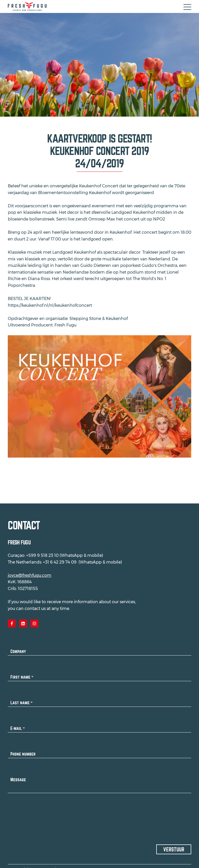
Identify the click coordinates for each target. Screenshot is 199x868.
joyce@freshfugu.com (30, 572)
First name (22, 674)
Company (18, 648)
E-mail (18, 725)
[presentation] (47, 811)
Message (18, 776)
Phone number (23, 751)
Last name (22, 699)
